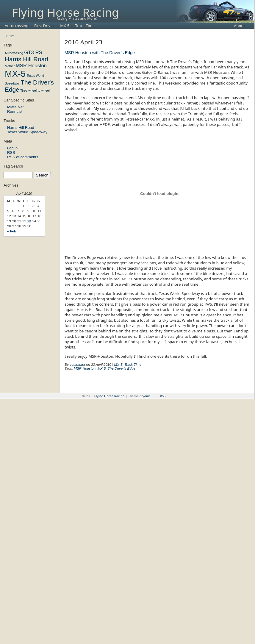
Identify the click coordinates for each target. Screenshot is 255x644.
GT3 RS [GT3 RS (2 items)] (33, 53)
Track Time (85, 26)
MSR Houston (85, 368)
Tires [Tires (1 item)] (24, 90)
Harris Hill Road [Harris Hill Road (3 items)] (26, 59)
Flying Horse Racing (65, 11)
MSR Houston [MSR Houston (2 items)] (31, 66)
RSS (11, 153)
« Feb (12, 231)
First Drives (44, 26)
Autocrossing (17, 26)
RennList (15, 111)
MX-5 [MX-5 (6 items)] (15, 74)
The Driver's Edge (122, 368)
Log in (12, 148)
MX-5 (65, 26)
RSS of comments (23, 157)
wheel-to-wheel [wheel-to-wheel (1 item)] (39, 90)
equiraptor (78, 364)
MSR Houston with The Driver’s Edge (100, 53)
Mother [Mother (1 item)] (10, 66)
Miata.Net (15, 107)
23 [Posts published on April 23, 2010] (29, 221)
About (239, 26)
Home (9, 36)
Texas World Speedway (27, 132)
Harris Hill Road (21, 128)
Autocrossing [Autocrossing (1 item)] (14, 53)
